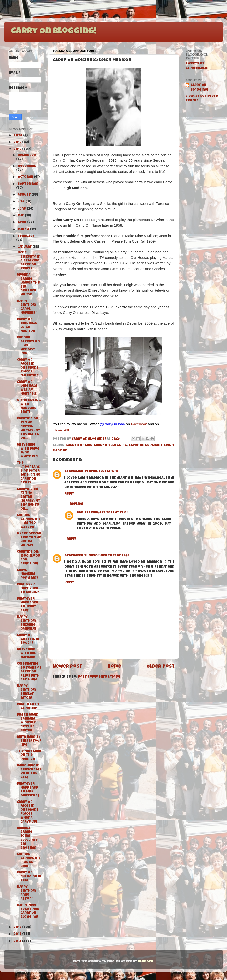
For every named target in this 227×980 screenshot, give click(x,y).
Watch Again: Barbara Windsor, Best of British (28, 723)
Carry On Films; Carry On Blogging (97, 445)
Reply (69, 494)
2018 (18, 149)
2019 (18, 143)
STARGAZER (74, 472)
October (26, 177)
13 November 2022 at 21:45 (107, 556)
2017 (18, 927)
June (22, 209)
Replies (76, 504)
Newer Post (67, 667)
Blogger (146, 962)
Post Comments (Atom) (99, 677)
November (27, 166)
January (25, 247)
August (25, 195)
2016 (18, 934)
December (27, 155)
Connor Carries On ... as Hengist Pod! (28, 346)
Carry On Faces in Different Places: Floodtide (28, 368)
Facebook (139, 424)
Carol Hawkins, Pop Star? (28, 574)
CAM (80, 513)
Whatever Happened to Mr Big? (28, 588)
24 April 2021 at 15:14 (101, 472)
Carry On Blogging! (54, 32)
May (21, 216)
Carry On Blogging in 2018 (29, 877)
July (21, 202)
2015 (18, 941)
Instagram (61, 430)
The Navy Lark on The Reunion (29, 755)
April (22, 223)
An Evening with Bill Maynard (26, 654)
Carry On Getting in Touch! (28, 639)
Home (114, 667)
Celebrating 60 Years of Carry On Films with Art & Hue (29, 672)
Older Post (160, 667)
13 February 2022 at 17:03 (107, 513)
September (28, 184)
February (26, 236)
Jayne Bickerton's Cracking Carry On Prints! (28, 261)
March (24, 230)
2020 (18, 136)
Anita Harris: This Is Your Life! (29, 741)
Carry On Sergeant (145, 445)
